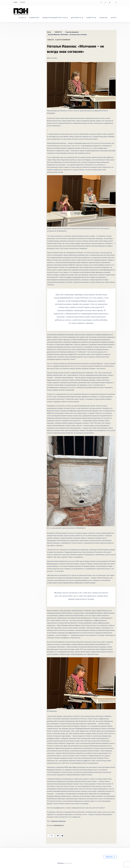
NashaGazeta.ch (59, 825)
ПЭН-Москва (60, 863)
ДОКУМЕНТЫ (76, 18)
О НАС (21, 18)
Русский (22, 2)
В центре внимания (63, 40)
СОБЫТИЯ (103, 18)
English (16, 2)
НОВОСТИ (90, 18)
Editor (49, 58)
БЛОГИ (114, 18)
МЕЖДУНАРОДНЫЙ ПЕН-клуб (54, 18)
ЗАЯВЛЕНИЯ (34, 18)
